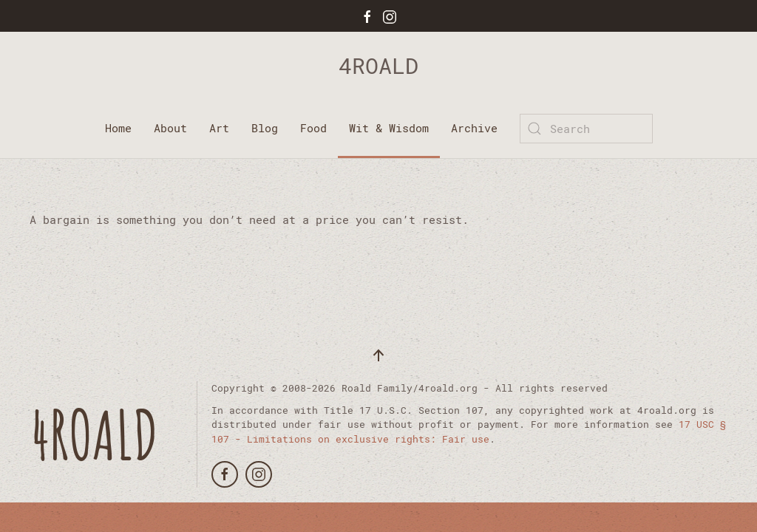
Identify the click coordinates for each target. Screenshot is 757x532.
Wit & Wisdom (389, 128)
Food (313, 128)
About (170, 128)
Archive (474, 128)
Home (118, 128)
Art (219, 128)
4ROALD (378, 65)
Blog (265, 128)
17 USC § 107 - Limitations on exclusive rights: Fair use (469, 432)
